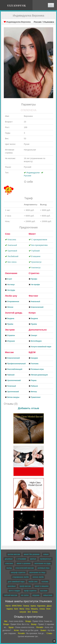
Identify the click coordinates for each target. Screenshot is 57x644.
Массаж (9, 352)
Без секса (12, 262)
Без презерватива (39, 245)
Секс (8, 234)
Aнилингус (36, 268)
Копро (32, 313)
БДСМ (32, 352)
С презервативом (39, 240)
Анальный (12, 245)
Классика (12, 240)
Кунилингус (36, 262)
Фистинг (33, 296)
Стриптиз (34, 273)
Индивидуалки (33, 173)
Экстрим (10, 330)
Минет (32, 234)
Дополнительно (38, 330)
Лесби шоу (11, 296)
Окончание (11, 273)
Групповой (12, 251)
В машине (36, 256)
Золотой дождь (14, 313)
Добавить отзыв (28, 408)
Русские (28, 176)
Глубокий (35, 251)
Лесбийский (13, 256)
